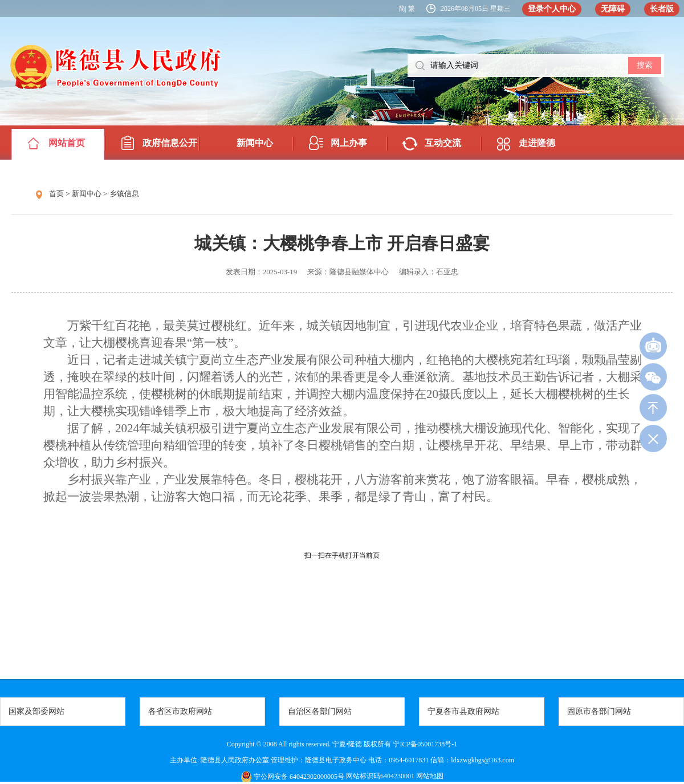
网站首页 (67, 143)
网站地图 (429, 776)
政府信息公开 (170, 143)
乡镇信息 (124, 194)
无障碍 (613, 9)
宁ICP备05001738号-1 (425, 744)
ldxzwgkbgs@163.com (483, 760)
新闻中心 (255, 143)
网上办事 (349, 143)
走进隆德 (537, 143)
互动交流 (443, 143)
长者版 (662, 9)
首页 (56, 194)
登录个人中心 (552, 9)
